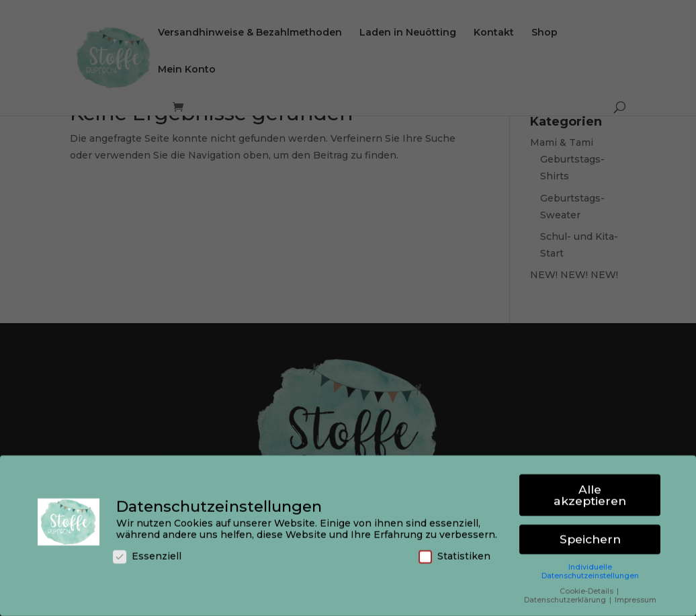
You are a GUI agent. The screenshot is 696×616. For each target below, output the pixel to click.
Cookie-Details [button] (588, 589)
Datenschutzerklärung (566, 598)
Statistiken (454, 555)
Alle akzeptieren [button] (590, 493)
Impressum (636, 598)
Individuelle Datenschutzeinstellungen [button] (590, 570)
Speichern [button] (590, 537)
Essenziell (147, 555)
